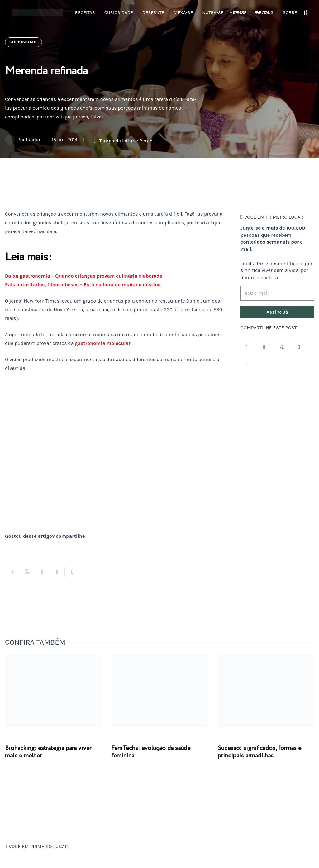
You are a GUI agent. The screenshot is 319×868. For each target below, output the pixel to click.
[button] (306, 13)
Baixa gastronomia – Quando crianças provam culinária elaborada (84, 276)
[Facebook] (264, 347)
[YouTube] (299, 347)
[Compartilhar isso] (12, 572)
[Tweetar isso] (27, 572)
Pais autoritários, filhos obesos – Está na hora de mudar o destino (83, 285)
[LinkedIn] (247, 365)
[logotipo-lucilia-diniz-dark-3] (38, 13)
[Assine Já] (277, 312)
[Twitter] (282, 347)
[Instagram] (247, 347)
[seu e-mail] (277, 293)
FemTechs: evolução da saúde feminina (151, 752)
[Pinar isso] (57, 572)
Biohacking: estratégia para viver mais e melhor (48, 752)
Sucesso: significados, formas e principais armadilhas (259, 752)
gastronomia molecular (102, 343)
